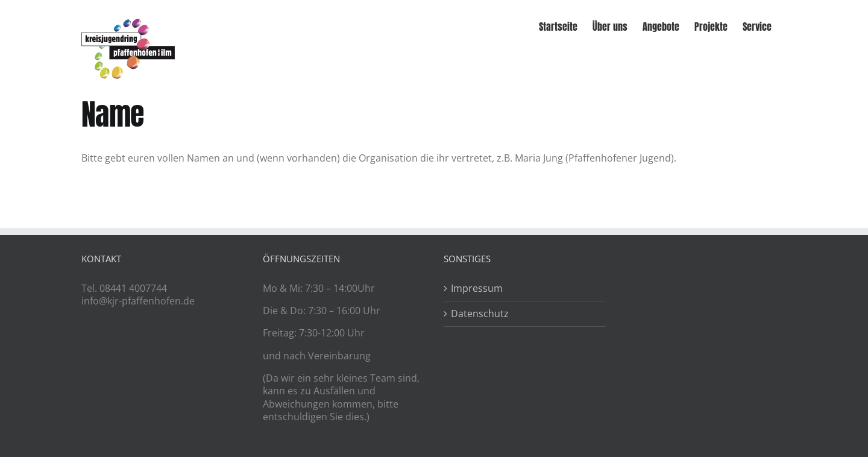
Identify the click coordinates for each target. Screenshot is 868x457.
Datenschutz (480, 314)
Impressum (477, 288)
